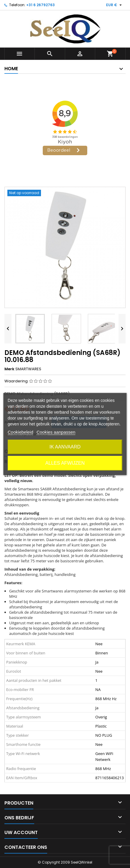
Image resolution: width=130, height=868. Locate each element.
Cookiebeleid (20, 432)
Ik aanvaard (65, 447)
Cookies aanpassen (56, 432)
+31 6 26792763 (41, 5)
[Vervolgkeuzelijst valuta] (115, 5)
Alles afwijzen (65, 463)
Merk (9, 369)
